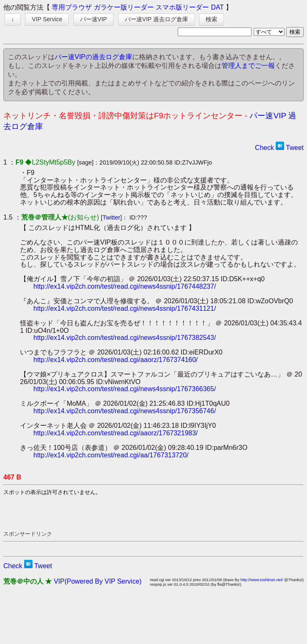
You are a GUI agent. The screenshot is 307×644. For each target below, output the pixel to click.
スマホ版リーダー (182, 7)
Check (264, 148)
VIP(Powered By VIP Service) (98, 581)
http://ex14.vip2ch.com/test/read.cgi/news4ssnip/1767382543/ (125, 338)
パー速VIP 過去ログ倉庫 (156, 19)
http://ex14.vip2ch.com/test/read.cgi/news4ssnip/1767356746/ (125, 411)
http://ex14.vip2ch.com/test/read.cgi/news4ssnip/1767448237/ (125, 286)
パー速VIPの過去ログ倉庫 (93, 57)
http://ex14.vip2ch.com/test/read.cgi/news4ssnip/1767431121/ (125, 308)
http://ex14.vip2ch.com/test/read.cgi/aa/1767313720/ (111, 455)
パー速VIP (94, 19)
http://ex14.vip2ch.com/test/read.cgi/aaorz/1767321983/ (116, 433)
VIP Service (47, 19)
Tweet (295, 148)
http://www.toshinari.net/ (262, 580)
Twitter (111, 217)
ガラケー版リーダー (124, 7)
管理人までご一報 (248, 66)
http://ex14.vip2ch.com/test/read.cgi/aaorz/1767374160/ (116, 360)
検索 (211, 19)
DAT (218, 7)
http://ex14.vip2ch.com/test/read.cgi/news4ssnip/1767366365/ (125, 389)
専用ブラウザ (72, 7)
